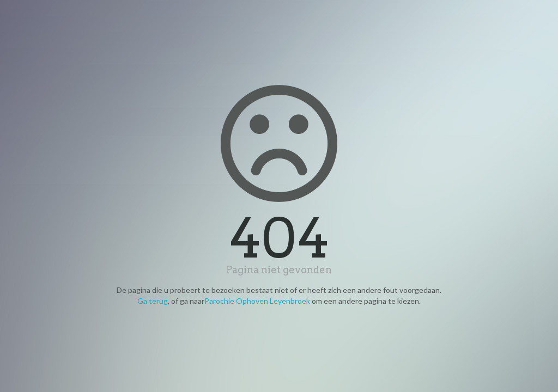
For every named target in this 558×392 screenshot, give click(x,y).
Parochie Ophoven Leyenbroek (257, 301)
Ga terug (153, 301)
